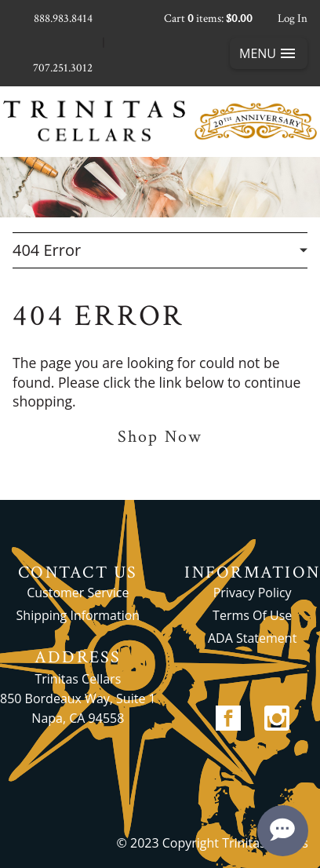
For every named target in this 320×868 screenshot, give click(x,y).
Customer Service (78, 593)
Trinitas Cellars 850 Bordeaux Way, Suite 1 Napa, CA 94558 (78, 698)
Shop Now (160, 437)
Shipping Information (78, 615)
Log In (293, 18)
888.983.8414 (63, 18)
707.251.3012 (63, 68)
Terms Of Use (252, 615)
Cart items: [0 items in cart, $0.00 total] (208, 18)
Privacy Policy (253, 593)
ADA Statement (252, 638)
